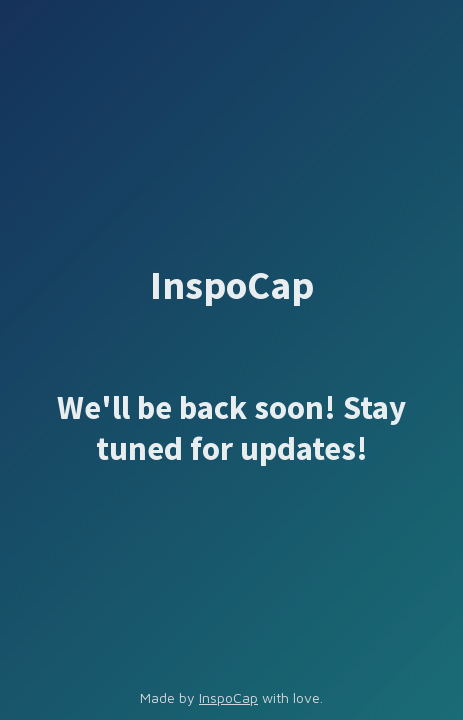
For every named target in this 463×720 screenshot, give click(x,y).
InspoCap (228, 697)
